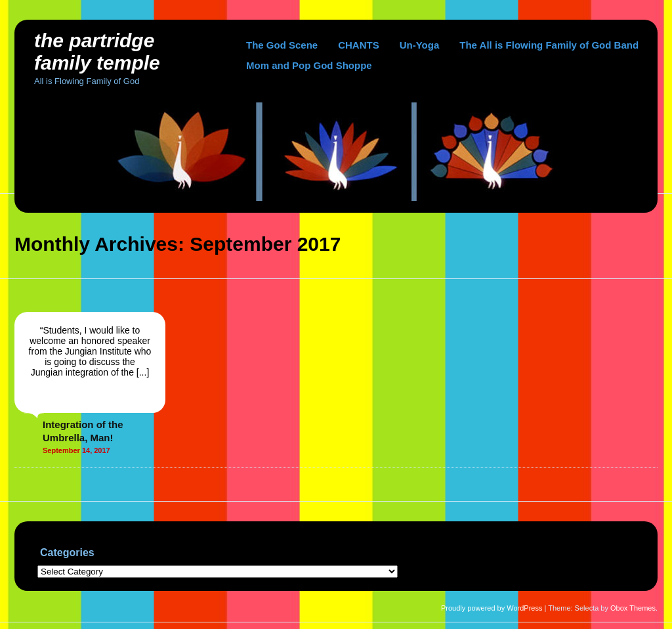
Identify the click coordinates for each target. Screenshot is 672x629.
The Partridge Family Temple (97, 52)
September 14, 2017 (76, 450)
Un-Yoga (420, 45)
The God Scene (282, 45)
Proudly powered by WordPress (492, 608)
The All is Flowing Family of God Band (549, 45)
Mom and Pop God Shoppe (309, 65)
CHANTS (359, 45)
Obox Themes (633, 608)
